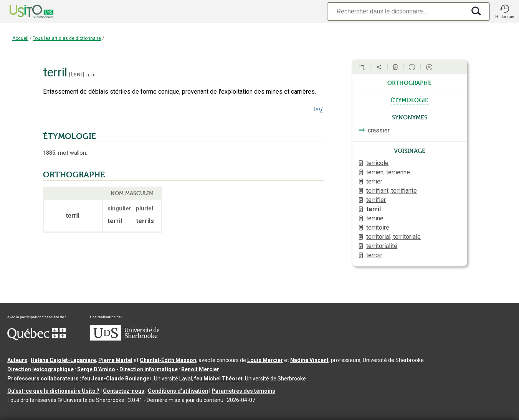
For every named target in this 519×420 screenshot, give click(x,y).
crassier (379, 130)
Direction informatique (149, 369)
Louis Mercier (265, 360)
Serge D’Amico (96, 369)
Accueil (20, 38)
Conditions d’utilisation (178, 391)
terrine (375, 218)
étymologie (410, 99)
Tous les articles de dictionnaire (67, 38)
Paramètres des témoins (243, 391)
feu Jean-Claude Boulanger (117, 379)
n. (88, 75)
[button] (504, 12)
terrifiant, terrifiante (392, 191)
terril (374, 209)
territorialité (382, 246)
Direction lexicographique (40, 369)
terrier (374, 181)
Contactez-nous (124, 391)
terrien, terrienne (388, 172)
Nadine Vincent (309, 360)
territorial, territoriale (393, 237)
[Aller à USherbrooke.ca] (125, 339)
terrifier (376, 200)
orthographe (409, 82)
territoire (378, 227)
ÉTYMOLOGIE (69, 136)
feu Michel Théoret (218, 379)
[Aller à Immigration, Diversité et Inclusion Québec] (36, 338)
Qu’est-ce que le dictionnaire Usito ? (53, 391)
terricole (377, 163)
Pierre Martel (115, 360)
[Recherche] (397, 11)
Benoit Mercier (200, 369)
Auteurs (17, 360)
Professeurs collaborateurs (43, 379)
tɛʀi (77, 74)
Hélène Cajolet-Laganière (63, 360)
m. (94, 75)
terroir (374, 255)
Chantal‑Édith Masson (168, 360)
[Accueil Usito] (23, 12)
